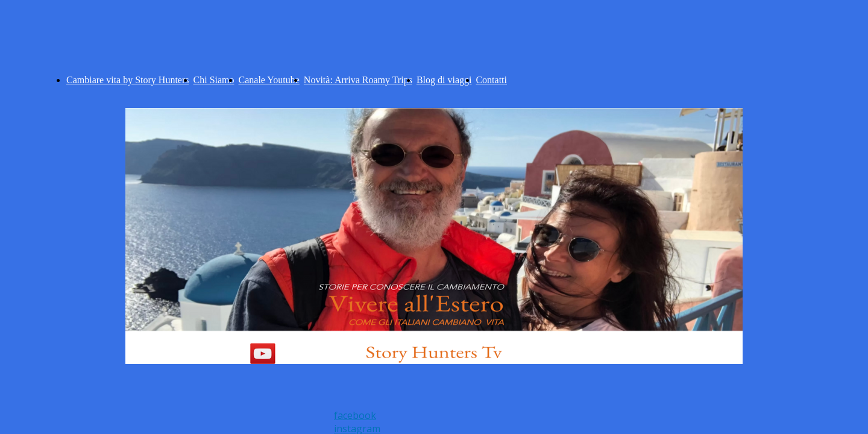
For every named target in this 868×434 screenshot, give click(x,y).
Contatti (491, 80)
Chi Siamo (214, 80)
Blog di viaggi (444, 80)
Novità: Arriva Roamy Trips (358, 80)
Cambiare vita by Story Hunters (128, 80)
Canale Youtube (269, 80)
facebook (355, 415)
